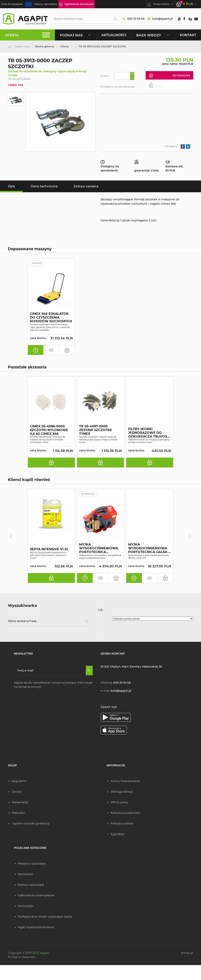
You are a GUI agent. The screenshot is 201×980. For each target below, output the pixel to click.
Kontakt (188, 35)
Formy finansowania (125, 781)
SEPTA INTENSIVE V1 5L (49, 550)
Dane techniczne (44, 186)
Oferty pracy (119, 802)
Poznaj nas (76, 35)
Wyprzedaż (89, 494)
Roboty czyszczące (31, 885)
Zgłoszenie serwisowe (76, 4)
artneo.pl (187, 953)
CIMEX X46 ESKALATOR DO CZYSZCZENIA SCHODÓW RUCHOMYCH (51, 318)
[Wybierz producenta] (153, 619)
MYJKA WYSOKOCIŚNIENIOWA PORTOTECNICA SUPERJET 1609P (99, 549)
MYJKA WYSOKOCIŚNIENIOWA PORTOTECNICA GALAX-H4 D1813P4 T (148, 549)
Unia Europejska (17, 4)
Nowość (38, 263)
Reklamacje (20, 802)
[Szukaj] (114, 19)
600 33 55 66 (134, 19)
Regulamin (20, 781)
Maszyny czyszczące (32, 864)
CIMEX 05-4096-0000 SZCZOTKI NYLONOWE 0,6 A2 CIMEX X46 (49, 430)
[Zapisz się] (89, 671)
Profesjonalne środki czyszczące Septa (45, 917)
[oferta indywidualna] (36, 350)
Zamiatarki (25, 874)
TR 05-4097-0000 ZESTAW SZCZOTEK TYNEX (95, 430)
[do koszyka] (67, 350)
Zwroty (17, 792)
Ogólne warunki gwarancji (31, 824)
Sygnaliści (118, 834)
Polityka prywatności (125, 813)
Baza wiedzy (153, 35)
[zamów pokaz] (51, 350)
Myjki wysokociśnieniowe (36, 927)
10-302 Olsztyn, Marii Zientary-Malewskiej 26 (131, 667)
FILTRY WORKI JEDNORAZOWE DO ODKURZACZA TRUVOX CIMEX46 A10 (148, 433)
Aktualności (114, 35)
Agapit (44, 953)
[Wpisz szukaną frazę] (48, 621)
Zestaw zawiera (86, 186)
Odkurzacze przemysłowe (36, 896)
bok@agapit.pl (160, 19)
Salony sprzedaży (46, 4)
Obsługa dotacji (122, 792)
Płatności (18, 813)
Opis (11, 186)
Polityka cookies (122, 824)
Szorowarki (26, 906)
